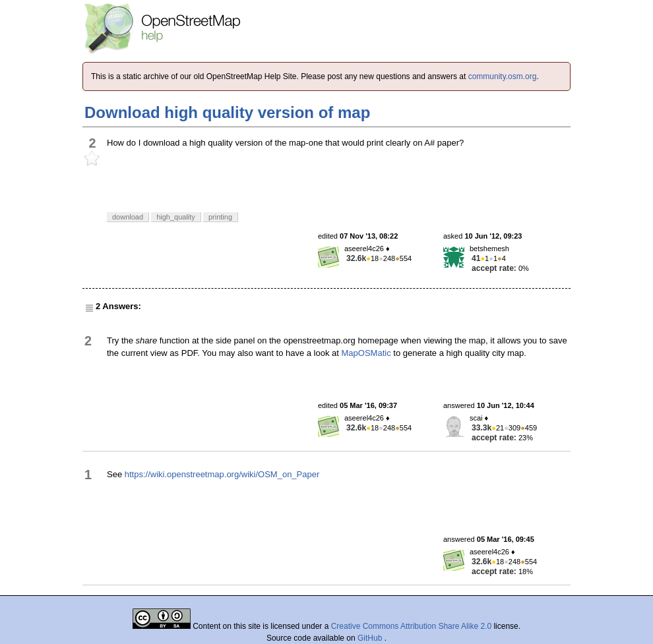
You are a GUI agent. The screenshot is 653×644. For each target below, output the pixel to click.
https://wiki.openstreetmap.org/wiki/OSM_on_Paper (222, 474)
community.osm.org (503, 76)
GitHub (371, 638)
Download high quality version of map (227, 112)
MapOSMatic (366, 353)
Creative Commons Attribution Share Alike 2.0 (411, 626)
